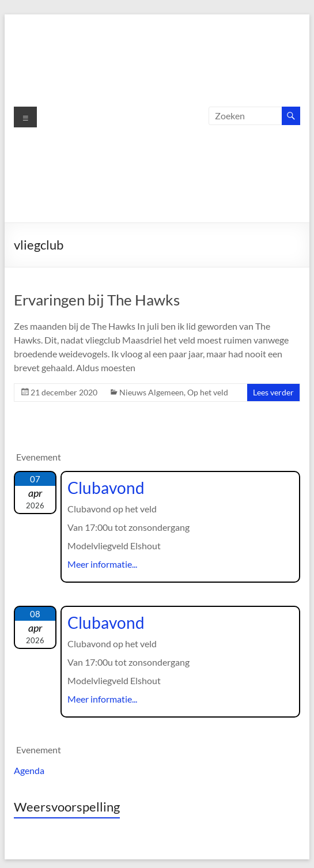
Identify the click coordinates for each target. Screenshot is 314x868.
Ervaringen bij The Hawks (97, 300)
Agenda (29, 770)
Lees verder (273, 392)
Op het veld (208, 392)
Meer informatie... (102, 564)
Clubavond (106, 488)
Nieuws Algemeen (152, 392)
